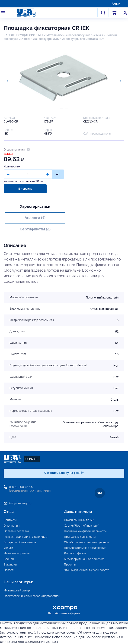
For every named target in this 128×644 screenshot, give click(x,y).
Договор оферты (75, 553)
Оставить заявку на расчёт (64, 473)
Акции (116, 4)
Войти (125, 13)
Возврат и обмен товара (20, 542)
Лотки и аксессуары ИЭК (41, 39)
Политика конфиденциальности (85, 531)
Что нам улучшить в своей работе (87, 570)
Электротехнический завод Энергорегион (32, 596)
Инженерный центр (17, 591)
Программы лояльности (80, 537)
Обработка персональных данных (86, 542)
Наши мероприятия (17, 553)
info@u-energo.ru (20, 503)
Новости (9, 570)
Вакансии (10, 565)
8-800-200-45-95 (21, 487)
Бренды (9, 559)
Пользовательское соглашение (85, 548)
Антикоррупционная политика (84, 559)
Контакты (10, 520)
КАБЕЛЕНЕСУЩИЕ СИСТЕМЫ (23, 35)
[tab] (62, 109)
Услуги (8, 548)
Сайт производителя (97, 134)
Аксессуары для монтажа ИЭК (83, 39)
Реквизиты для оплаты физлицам (26, 537)
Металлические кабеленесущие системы (75, 35)
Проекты (70, 565)
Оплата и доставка (16, 531)
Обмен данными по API (79, 520)
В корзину (25, 189)
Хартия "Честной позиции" (82, 526)
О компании (12, 526)
